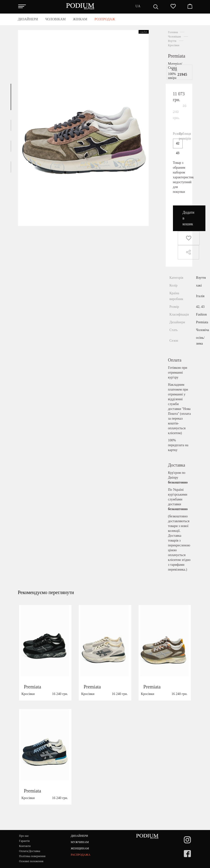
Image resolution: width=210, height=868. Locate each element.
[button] (11, 97)
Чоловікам (175, 37)
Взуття (172, 41)
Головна (173, 32)
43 (178, 153)
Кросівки (174, 45)
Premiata (177, 56)
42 (178, 143)
